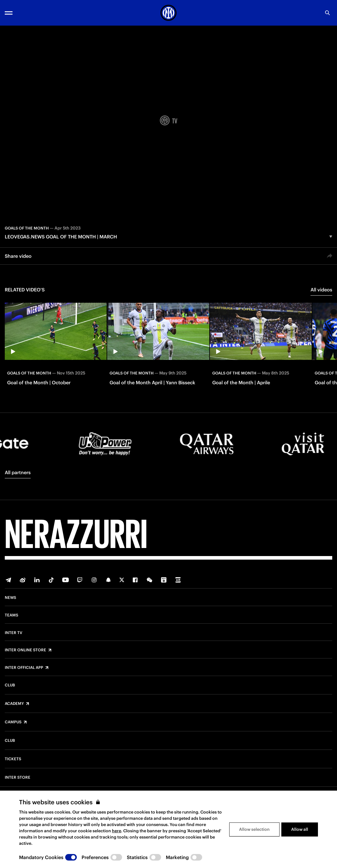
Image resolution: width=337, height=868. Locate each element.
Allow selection (254, 829)
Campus (13, 722)
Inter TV (14, 633)
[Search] (327, 13)
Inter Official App (24, 668)
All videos (321, 290)
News (10, 598)
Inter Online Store (25, 650)
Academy (14, 704)
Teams (11, 615)
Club (10, 685)
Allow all (300, 829)
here (117, 831)
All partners (18, 472)
